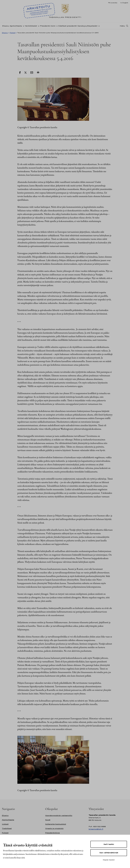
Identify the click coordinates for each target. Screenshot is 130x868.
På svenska (113, 3)
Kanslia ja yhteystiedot (87, 26)
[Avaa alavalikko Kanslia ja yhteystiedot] (99, 26)
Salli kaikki (109, 844)
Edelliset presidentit (68, 26)
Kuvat (48, 820)
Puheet (13, 33)
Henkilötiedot (31, 26)
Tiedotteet (7, 828)
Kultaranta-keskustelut (56, 824)
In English (124, 3)
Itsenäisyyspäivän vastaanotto (59, 815)
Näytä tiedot (109, 860)
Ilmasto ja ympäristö (54, 828)
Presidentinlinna (52, 833)
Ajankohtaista (16, 26)
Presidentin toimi (48, 26)
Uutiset (5, 824)
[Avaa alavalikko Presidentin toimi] (56, 26)
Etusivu (6, 26)
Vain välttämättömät (109, 853)
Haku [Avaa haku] (122, 26)
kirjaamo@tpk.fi (96, 829)
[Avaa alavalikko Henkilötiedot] (38, 26)
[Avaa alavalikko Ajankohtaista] (23, 26)
